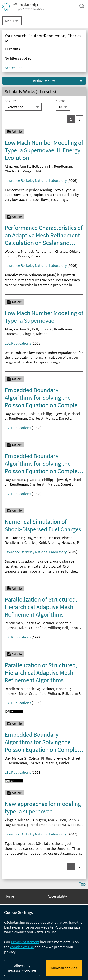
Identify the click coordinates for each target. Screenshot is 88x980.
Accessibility (57, 896)
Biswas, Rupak (29, 256)
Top (82, 884)
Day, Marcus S (15, 414)
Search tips (13, 68)
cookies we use (22, 947)
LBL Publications (18, 343)
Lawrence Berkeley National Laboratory (36, 180)
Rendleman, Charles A (26, 418)
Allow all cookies (64, 968)
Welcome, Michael (19, 251)
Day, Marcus (36, 538)
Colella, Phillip (40, 414)
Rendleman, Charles (51, 251)
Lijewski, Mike (16, 628)
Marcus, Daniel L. (61, 484)
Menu (9, 21)
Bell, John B (71, 628)
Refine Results (44, 81)
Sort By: (11, 101)
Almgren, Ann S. (17, 166)
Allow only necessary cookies (22, 968)
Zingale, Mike (33, 171)
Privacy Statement (25, 942)
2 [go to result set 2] (80, 119)
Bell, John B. (42, 166)
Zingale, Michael (36, 334)
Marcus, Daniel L (59, 418)
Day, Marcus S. (16, 480)
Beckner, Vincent (61, 538)
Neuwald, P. (71, 542)
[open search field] (82, 6)
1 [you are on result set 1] (71, 119)
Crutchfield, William (44, 628)
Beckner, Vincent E (56, 623)
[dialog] (44, 942)
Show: (60, 101)
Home (9, 896)
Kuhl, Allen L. (49, 542)
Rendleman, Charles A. (28, 484)
